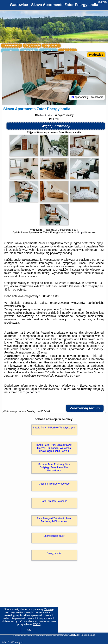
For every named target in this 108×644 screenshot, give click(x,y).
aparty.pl (102, 2)
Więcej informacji (56, 126)
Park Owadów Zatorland (54, 501)
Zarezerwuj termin (85, 408)
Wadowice (96, 55)
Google (49, 609)
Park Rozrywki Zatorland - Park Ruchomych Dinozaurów (54, 520)
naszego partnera (29, 392)
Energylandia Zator (54, 536)
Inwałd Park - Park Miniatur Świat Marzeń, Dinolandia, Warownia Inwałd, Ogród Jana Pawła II (54, 448)
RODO (37, 624)
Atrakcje (48, 50)
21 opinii (81, 233)
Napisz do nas (88, 635)
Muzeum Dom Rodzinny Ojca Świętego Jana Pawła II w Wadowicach (54, 467)
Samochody (29, 50)
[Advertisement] (54, 602)
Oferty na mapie (32, 45)
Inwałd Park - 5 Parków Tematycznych (54, 428)
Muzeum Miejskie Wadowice (54, 484)
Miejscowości (51, 45)
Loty (10, 50)
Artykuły (68, 50)
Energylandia (54, 553)
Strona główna (11, 45)
